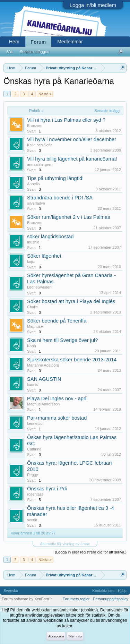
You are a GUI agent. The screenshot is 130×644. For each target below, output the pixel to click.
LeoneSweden (39, 287)
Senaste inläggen (34, 52)
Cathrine (34, 449)
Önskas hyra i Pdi (47, 489)
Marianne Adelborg (43, 365)
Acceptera (56, 636)
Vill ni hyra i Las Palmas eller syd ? (66, 120)
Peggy (32, 475)
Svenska (11, 591)
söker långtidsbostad (50, 237)
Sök (10, 52)
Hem (14, 42)
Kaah (32, 346)
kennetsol (35, 423)
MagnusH (35, 326)
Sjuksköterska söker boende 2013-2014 (72, 360)
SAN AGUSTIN (44, 379)
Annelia (33, 184)
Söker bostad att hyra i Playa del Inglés (71, 301)
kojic (31, 261)
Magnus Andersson (43, 404)
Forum (38, 42)
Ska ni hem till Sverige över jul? (62, 340)
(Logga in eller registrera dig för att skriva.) (91, 552)
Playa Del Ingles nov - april (57, 398)
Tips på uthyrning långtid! (55, 178)
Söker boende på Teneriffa (57, 321)
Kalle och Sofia (40, 145)
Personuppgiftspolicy (111, 599)
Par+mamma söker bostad (57, 418)
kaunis (33, 385)
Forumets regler (76, 599)
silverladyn (36, 203)
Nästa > (45, 94)
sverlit (32, 520)
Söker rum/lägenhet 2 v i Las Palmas (69, 217)
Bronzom (35, 126)
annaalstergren (40, 164)
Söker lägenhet (44, 256)
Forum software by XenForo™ (27, 599)
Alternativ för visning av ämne (65, 544)
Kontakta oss (103, 591)
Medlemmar (70, 42)
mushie (33, 242)
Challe (32, 307)
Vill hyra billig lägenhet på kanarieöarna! (72, 159)
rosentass (35, 494)
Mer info (75, 636)
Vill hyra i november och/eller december (72, 139)
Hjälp (122, 591)
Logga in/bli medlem (93, 5)
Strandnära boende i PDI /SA (60, 198)
